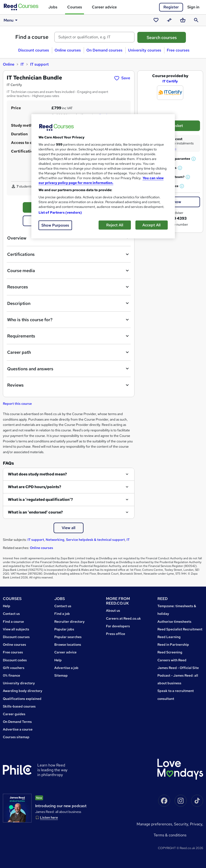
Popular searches (68, 637)
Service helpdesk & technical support (95, 540)
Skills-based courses (19, 706)
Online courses (68, 50)
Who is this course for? (69, 320)
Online (9, 64)
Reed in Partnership (173, 645)
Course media (69, 271)
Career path (69, 352)
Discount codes (15, 660)
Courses (75, 7)
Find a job (62, 614)
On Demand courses (104, 50)
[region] (103, 176)
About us (113, 611)
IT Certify (170, 81)
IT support (39, 64)
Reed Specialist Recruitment (180, 629)
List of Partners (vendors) (60, 212)
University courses (145, 50)
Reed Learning (169, 637)
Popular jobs (64, 629)
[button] (194, 159)
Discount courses (34, 50)
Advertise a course (18, 729)
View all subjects (16, 629)
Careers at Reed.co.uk (123, 618)
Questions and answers (69, 369)
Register (171, 7)
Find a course (32, 37)
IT (22, 64)
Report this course (17, 404)
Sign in (193, 7)
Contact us (11, 614)
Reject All (115, 225)
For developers (118, 626)
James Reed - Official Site (178, 668)
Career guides (14, 714)
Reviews (69, 385)
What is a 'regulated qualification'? (40, 500)
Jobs (53, 7)
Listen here (49, 817)
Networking (55, 540)
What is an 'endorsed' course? (35, 512)
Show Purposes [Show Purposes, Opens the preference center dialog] (55, 225)
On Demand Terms (17, 722)
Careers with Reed (172, 660)
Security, (182, 824)
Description (69, 303)
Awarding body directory (23, 691)
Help (7, 606)
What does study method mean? (37, 474)
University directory (19, 683)
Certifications (69, 254)
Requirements (69, 336)
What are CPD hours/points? (35, 487)
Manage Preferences (154, 824)
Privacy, (197, 824)
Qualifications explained (22, 699)
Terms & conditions (170, 835)
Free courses (178, 50)
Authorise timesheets (174, 622)
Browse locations (68, 645)
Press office (116, 634)
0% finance (11, 675)
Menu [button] (11, 20)
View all (69, 528)
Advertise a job (66, 668)
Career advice (104, 7)
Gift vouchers (14, 668)
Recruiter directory (70, 622)
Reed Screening (170, 652)
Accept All (151, 225)
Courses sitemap (16, 737)
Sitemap (61, 675)
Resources (69, 287)
